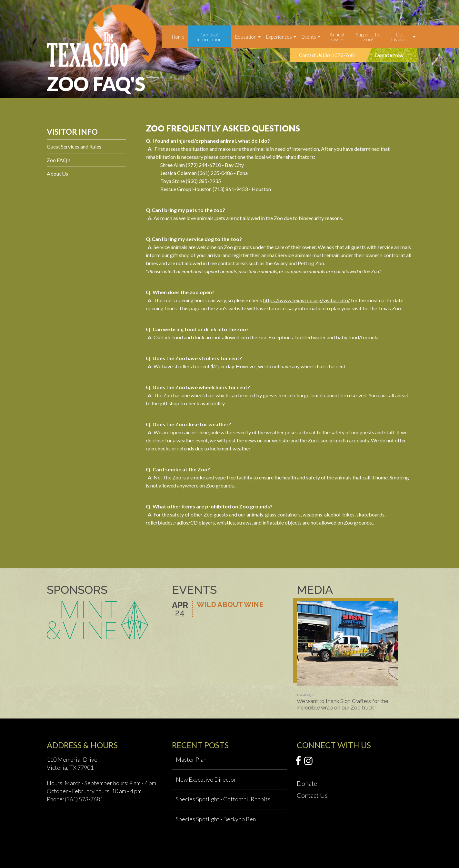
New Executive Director (206, 779)
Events (309, 37)
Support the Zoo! (368, 37)
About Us (57, 174)
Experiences (279, 37)
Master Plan (191, 759)
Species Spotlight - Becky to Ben (216, 819)
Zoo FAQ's (59, 160)
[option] (347, 656)
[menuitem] (178, 37)
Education (246, 37)
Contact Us (312, 795)
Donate (307, 783)
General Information (209, 37)
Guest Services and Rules (74, 146)
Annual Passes (337, 37)
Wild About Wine (230, 605)
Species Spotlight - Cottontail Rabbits (223, 799)
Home (178, 37)
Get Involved (400, 37)
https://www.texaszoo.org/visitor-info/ (307, 300)
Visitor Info (72, 132)
